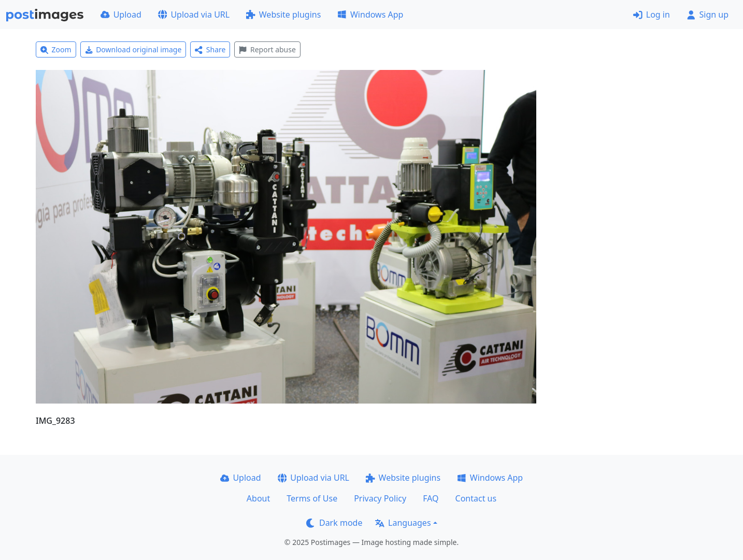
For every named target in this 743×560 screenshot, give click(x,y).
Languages (403, 523)
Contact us (476, 498)
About (258, 498)
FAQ (431, 498)
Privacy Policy (380, 498)
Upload (121, 15)
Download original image (133, 49)
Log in (652, 15)
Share (210, 49)
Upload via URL (194, 15)
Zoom (56, 49)
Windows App (370, 15)
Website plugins (283, 15)
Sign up (708, 15)
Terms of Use (312, 498)
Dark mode (334, 523)
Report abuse (267, 49)
